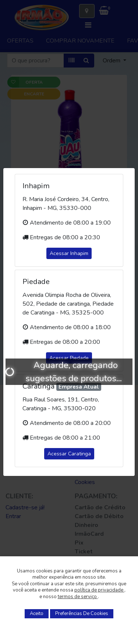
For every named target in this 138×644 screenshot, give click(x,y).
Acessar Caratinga (69, 454)
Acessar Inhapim (69, 253)
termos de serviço (78, 597)
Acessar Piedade (69, 358)
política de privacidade (99, 590)
